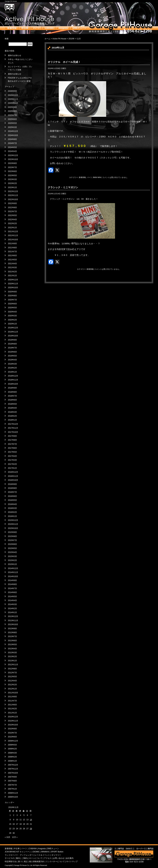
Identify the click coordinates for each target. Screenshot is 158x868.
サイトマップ (72, 862)
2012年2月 (12, 685)
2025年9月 (12, 107)
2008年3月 (12, 753)
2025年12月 (13, 95)
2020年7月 (12, 300)
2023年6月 (12, 171)
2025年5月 (12, 123)
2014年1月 (12, 612)
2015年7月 (12, 540)
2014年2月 (12, 609)
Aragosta (62, 28)
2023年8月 (12, 163)
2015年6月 (12, 544)
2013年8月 (12, 633)
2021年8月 (12, 248)
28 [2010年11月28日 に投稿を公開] (31, 829)
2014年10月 (13, 576)
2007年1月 (12, 789)
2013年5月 (12, 645)
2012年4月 (12, 681)
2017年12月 (13, 424)
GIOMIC (36, 852)
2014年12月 (13, 568)
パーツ (36, 28)
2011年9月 (12, 697)
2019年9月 (12, 340)
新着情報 (11, 28)
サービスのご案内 (12, 858)
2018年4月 (12, 408)
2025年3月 (12, 127)
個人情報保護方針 (37, 862)
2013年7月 (12, 636)
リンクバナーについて (55, 862)
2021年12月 (13, 232)
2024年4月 (12, 151)
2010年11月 (13, 721)
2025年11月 (13, 99)
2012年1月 (12, 689)
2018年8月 (12, 392)
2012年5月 (12, 677)
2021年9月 (12, 244)
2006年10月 (13, 797)
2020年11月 (13, 284)
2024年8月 (12, 139)
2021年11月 (13, 235)
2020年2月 (12, 320)
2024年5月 (12, 147)
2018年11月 (13, 380)
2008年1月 (12, 761)
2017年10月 (13, 432)
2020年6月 (12, 304)
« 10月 (8, 837)
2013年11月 (13, 621)
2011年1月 (12, 713)
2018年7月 (12, 396)
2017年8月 (12, 440)
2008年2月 (12, 757)
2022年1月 (12, 228)
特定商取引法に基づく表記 (16, 862)
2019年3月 (12, 364)
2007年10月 (13, 773)
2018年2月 (12, 416)
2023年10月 (13, 159)
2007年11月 (13, 769)
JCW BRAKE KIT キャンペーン (18, 852)
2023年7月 (12, 167)
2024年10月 (13, 135)
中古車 (24, 28)
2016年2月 (12, 512)
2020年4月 (12, 312)
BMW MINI (97, 177)
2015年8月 (12, 536)
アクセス (48, 858)
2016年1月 (12, 516)
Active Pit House (59, 39)
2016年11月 (13, 476)
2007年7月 (12, 785)
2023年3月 (12, 179)
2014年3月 (12, 604)
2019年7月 (12, 348)
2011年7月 (12, 701)
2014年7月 (12, 588)
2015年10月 (13, 528)
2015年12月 (13, 520)
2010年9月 (12, 729)
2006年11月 (13, 793)
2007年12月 (13, 765)
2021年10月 (13, 240)
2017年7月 (12, 444)
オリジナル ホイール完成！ (64, 62)
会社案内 (70, 858)
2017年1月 (12, 468)
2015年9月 (12, 532)
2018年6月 (12, 400)
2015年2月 (12, 560)
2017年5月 (12, 452)
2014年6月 (12, 592)
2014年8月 (12, 584)
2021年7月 (12, 252)
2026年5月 (12, 91)
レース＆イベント (42, 855)
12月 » (15, 837)
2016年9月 (12, 484)
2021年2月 (12, 272)
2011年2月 (12, 709)
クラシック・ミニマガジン (63, 187)
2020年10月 (13, 288)
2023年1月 (12, 187)
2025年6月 (12, 119)
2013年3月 (12, 653)
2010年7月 (12, 733)
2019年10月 (13, 336)
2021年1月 (12, 276)
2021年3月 (12, 268)
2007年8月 (12, 781)
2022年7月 (12, 211)
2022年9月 (12, 203)
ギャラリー (56, 855)
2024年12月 (13, 131)
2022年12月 (13, 191)
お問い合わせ (59, 858)
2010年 (71, 39)
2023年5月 (12, 175)
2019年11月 (13, 332)
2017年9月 (12, 436)
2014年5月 (12, 597)
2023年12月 (13, 155)
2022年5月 (12, 215)
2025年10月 (13, 103)
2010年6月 (12, 737)
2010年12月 (13, 717)
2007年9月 (12, 777)
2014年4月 (12, 600)
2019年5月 (12, 356)
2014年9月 (12, 580)
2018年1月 (12, 420)
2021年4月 (12, 264)
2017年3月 (12, 460)
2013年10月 (13, 624)
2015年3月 (12, 556)
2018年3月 (12, 412)
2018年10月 (13, 384)
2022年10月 (13, 199)
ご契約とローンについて (32, 858)
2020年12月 (13, 280)
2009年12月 (13, 741)
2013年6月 (12, 641)
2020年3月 (12, 316)
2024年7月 (12, 143)
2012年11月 (13, 665)
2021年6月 (12, 256)
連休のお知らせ (15, 55)
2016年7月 (12, 492)
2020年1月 (12, 324)
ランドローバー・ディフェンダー (19, 855)
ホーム (47, 39)
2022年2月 (12, 223)
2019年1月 (12, 372)
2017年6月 (12, 448)
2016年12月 (13, 472)
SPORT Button (57, 852)
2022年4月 (12, 220)
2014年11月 (13, 572)
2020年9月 (12, 292)
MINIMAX (45, 852)
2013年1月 (12, 661)
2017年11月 (13, 428)
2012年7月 (12, 673)
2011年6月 (12, 705)
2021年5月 (12, 260)
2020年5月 (12, 308)
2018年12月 (13, 376)
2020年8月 (12, 296)
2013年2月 (12, 657)
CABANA (49, 28)
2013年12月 (13, 616)
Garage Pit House (11, 1)
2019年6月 (12, 352)
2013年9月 (12, 629)
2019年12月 (13, 328)
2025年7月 (12, 115)
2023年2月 (12, 183)
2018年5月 (12, 404)
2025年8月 (12, 111)
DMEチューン (79, 28)
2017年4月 (12, 456)
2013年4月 (12, 649)
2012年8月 (12, 669)
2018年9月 (12, 388)
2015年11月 (13, 524)
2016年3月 (12, 508)
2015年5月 (12, 548)
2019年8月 (12, 344)
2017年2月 (12, 464)
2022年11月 (13, 195)
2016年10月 (13, 480)
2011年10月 (13, 693)
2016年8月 (12, 488)
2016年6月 (12, 496)
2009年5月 (12, 745)
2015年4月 (12, 552)
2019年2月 (12, 368)
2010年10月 (13, 725)
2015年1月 (12, 564)
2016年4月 (12, 504)
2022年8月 (12, 208)
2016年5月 (12, 500)
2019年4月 (12, 360)
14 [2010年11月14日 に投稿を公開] (31, 820)
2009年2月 (12, 749)
